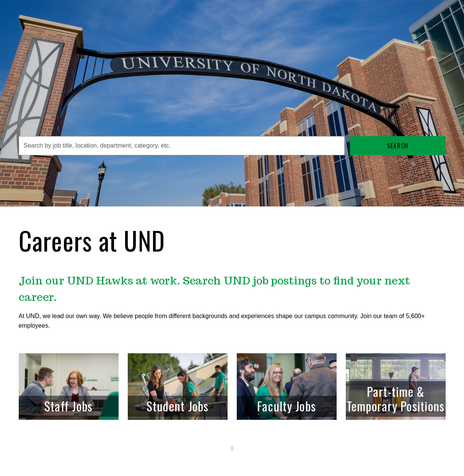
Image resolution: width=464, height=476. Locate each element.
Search (398, 146)
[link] (69, 387)
